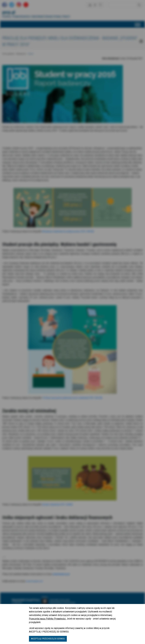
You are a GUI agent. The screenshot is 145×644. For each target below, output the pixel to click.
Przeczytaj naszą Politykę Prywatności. (48, 619)
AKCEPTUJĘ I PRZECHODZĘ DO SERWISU (48, 639)
